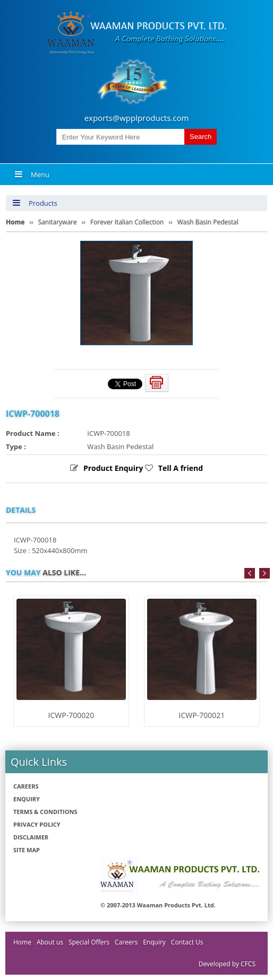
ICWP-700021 (202, 715)
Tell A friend (181, 468)
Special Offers (89, 942)
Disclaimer (31, 837)
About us (50, 942)
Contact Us (187, 942)
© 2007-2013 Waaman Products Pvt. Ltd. (158, 905)
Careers (26, 786)
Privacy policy (37, 824)
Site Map (27, 850)
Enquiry (27, 799)
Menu (32, 174)
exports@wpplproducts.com (137, 118)
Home (22, 942)
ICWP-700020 (71, 715)
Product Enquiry (113, 468)
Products (35, 203)
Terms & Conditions (45, 812)
